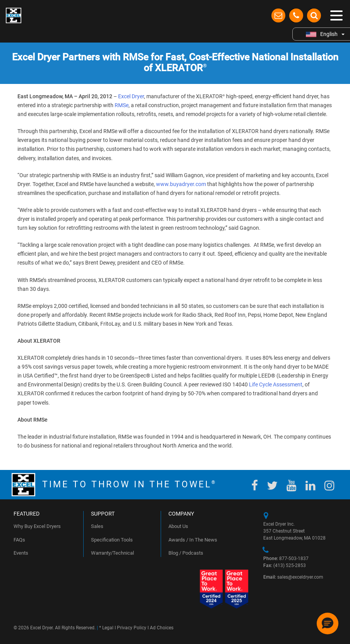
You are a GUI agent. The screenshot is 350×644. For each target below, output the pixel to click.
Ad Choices (162, 628)
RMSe (122, 105)
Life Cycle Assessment (276, 384)
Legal (108, 628)
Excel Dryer (131, 96)
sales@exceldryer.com (293, 577)
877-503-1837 (286, 559)
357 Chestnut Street (284, 531)
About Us (178, 526)
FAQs (19, 540)
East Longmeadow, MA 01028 (294, 538)
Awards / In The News (193, 540)
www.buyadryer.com (181, 184)
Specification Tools (112, 540)
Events (21, 553)
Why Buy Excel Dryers (37, 526)
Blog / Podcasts (186, 553)
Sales (97, 526)
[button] (328, 624)
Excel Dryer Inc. (279, 524)
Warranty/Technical (112, 553)
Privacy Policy (132, 628)
